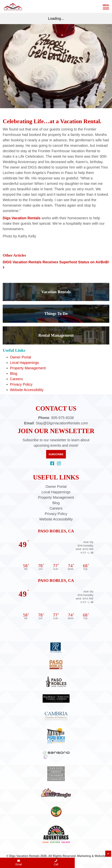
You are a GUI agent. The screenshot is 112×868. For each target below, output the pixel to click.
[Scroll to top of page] (108, 854)
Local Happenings (24, 363)
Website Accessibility (27, 390)
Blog (14, 373)
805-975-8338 (63, 418)
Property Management (28, 368)
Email (19, 863)
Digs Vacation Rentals (22, 218)
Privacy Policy (21, 384)
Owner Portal (21, 357)
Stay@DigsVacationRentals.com (62, 423)
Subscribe (56, 454)
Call (56, 863)
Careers (16, 379)
